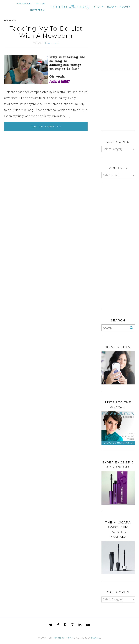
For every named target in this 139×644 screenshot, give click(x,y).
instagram (37, 10)
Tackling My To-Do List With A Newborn (46, 32)
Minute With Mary (64, 638)
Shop (98, 7)
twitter (40, 3)
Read (111, 7)
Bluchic (96, 638)
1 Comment (52, 43)
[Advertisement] (120, 45)
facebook (24, 3)
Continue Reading (46, 127)
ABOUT (124, 7)
